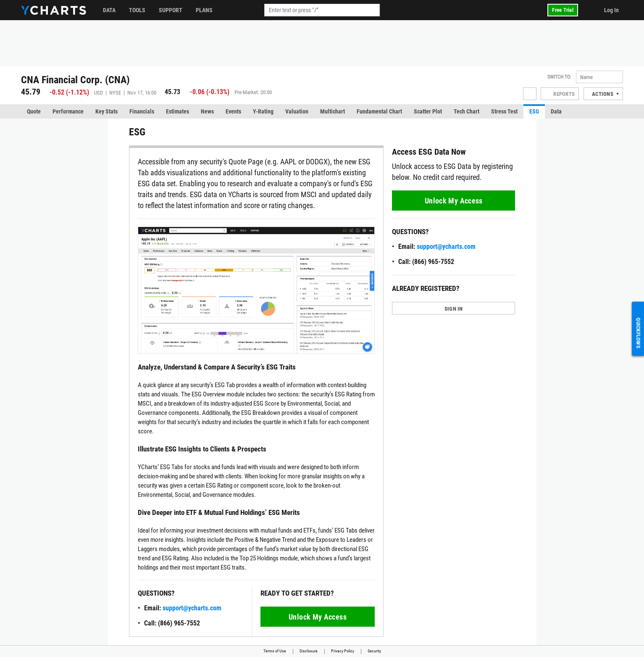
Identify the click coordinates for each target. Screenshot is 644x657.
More (605, 111)
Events (233, 111)
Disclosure (309, 651)
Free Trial (563, 10)
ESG (534, 111)
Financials (142, 111)
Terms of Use (275, 651)
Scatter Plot (428, 111)
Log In (611, 10)
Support (171, 10)
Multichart (333, 111)
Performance (68, 111)
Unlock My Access (318, 617)
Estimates (177, 111)
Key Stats (106, 111)
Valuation (297, 111)
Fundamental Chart (379, 111)
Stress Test (504, 111)
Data (109, 10)
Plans (204, 10)
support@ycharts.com (192, 608)
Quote (34, 111)
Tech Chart (467, 111)
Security (374, 651)
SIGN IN (454, 309)
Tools (137, 10)
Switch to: (559, 77)
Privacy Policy (343, 651)
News (207, 111)
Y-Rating (263, 111)
